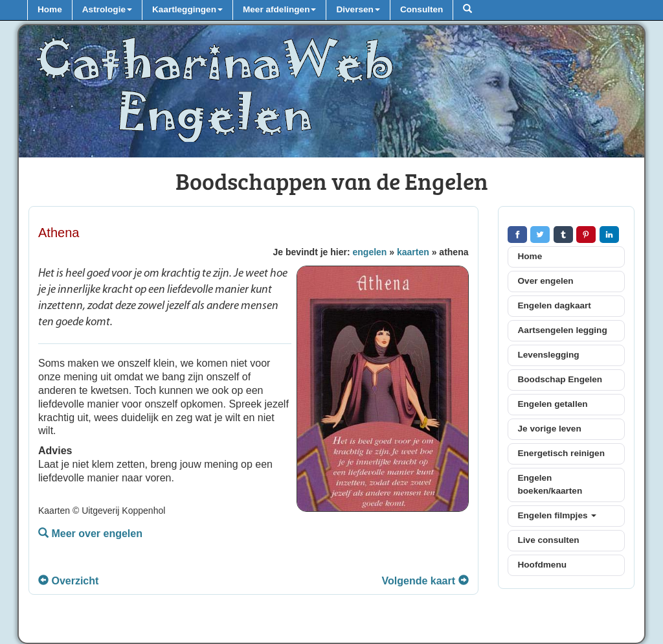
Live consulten (549, 540)
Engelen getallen (553, 404)
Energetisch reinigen (561, 453)
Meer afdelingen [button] (280, 9)
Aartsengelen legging (563, 330)
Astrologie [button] (107, 9)
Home (50, 9)
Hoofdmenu (543, 565)
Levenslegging (549, 355)
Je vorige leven (550, 429)
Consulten (421, 9)
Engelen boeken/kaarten (550, 484)
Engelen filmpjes (557, 515)
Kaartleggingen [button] (187, 9)
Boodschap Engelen (560, 379)
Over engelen (546, 281)
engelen (370, 252)
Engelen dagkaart (555, 305)
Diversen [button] (358, 9)
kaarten (413, 252)
